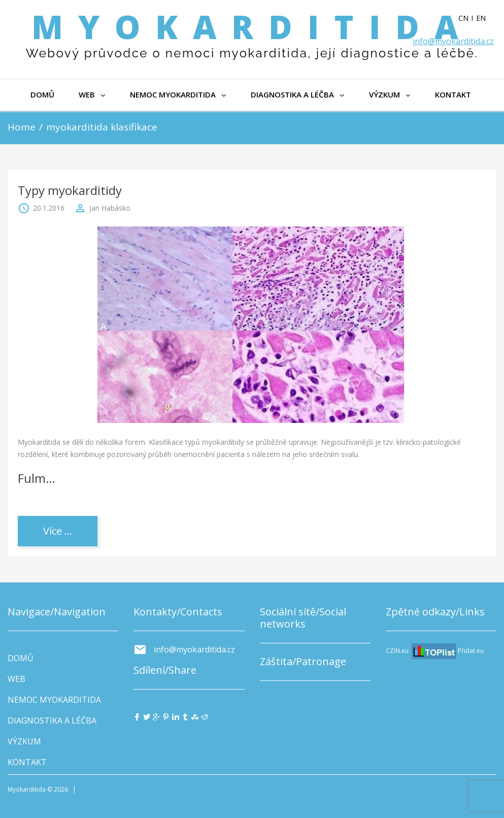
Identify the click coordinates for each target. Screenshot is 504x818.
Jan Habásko (110, 208)
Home (22, 127)
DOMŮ (42, 94)
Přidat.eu (471, 651)
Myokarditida (252, 27)
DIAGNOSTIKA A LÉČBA (298, 94)
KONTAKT (453, 94)
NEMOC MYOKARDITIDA (178, 94)
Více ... (58, 531)
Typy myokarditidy (70, 190)
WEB (92, 94)
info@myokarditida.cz (453, 41)
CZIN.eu (397, 651)
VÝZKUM (390, 94)
